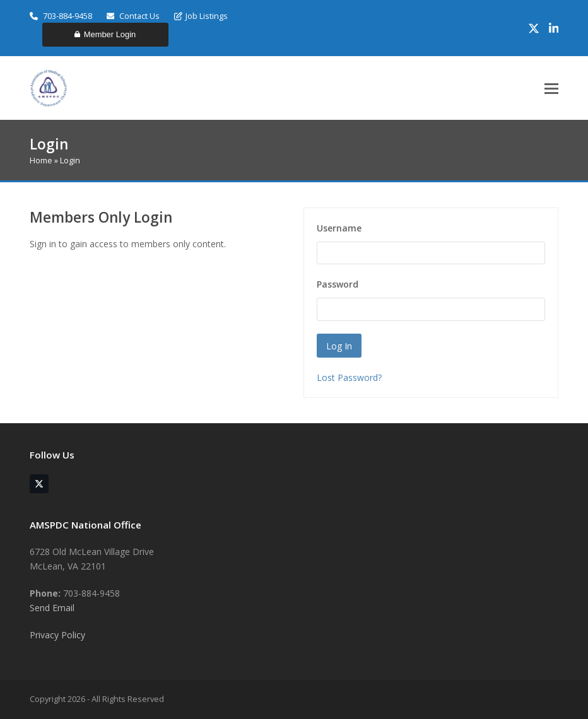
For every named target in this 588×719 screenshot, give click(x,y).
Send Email (52, 608)
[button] (551, 89)
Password (338, 284)
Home (41, 160)
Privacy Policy (57, 635)
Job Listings (201, 16)
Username (339, 228)
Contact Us (133, 16)
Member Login (105, 34)
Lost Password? (349, 377)
